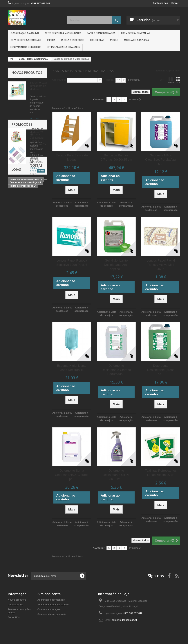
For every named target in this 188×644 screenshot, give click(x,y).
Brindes (51, 40)
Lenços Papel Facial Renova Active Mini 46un (161, 265)
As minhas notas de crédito (53, 605)
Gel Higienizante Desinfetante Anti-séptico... (116, 265)
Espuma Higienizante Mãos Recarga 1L (72, 368)
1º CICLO (114, 40)
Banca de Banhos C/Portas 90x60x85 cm (116, 158)
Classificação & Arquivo (25, 33)
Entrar (175, 3)
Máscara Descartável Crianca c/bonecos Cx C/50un (38, 210)
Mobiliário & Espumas (137, 40)
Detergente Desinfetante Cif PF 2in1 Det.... (116, 475)
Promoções (22, 193)
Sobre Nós (14, 617)
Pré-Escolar (97, 40)
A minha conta (49, 594)
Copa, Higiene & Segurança (26, 40)
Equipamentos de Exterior (26, 47)
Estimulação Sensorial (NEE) (63, 47)
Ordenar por (59, 80)
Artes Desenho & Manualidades (63, 33)
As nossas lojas (26, 268)
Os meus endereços (49, 609)
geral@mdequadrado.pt (124, 620)
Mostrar (110, 80)
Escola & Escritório (73, 40)
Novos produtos (27, 73)
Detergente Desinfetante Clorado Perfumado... (116, 370)
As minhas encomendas (51, 600)
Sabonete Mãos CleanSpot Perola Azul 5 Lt (161, 160)
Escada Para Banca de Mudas (72, 158)
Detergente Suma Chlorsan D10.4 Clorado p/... (72, 475)
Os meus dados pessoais (52, 614)
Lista (178, 80)
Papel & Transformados (101, 33)
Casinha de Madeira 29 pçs (37, 132)
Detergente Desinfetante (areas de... (161, 370)
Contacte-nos (160, 3)
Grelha (171, 80)
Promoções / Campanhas (136, 33)
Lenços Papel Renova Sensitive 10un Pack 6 (72, 263)
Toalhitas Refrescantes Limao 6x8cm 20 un (161, 473)
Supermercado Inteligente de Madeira (39, 86)
